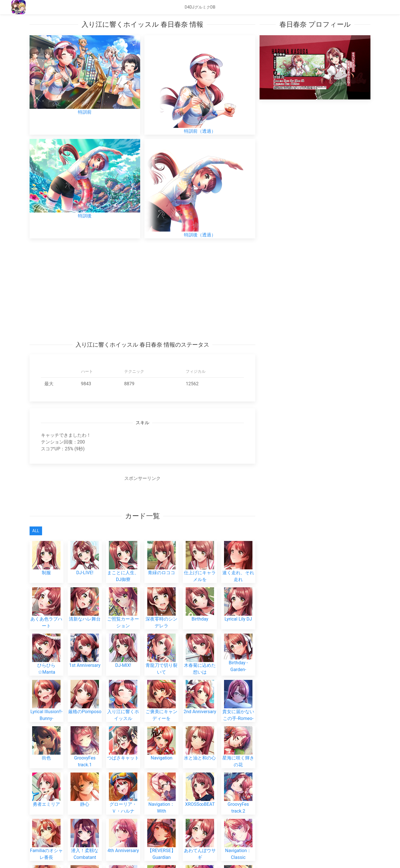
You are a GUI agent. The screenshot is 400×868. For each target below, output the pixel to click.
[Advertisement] (143, 290)
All (36, 531)
